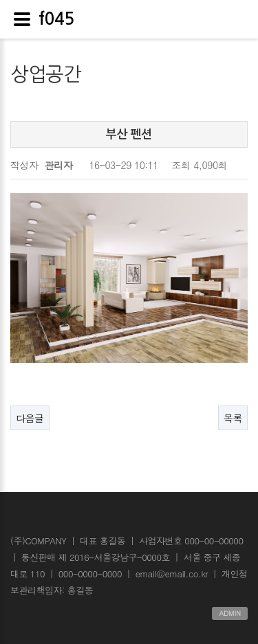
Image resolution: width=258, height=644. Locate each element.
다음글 (30, 418)
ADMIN (230, 613)
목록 (233, 418)
